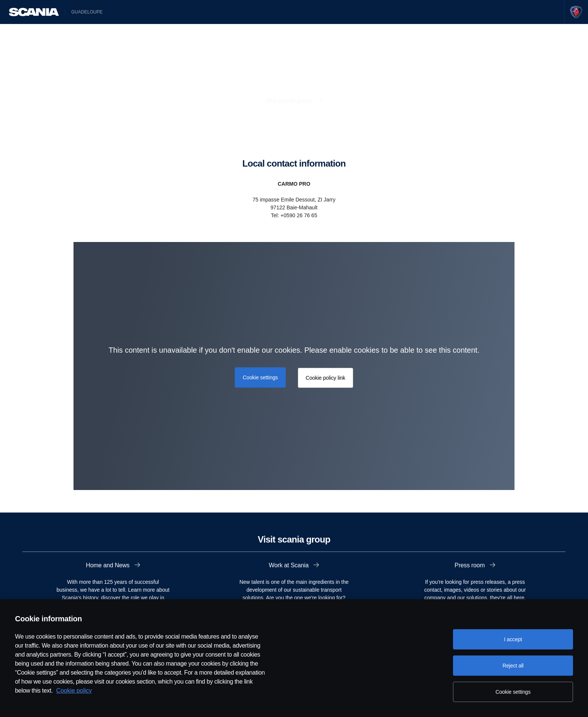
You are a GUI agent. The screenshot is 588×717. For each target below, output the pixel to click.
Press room (470, 565)
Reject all (513, 666)
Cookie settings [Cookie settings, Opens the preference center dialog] (513, 692)
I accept (513, 639)
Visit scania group (289, 101)
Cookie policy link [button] (325, 378)
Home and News (109, 565)
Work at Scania (290, 565)
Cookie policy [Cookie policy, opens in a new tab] (74, 691)
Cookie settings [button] (260, 377)
